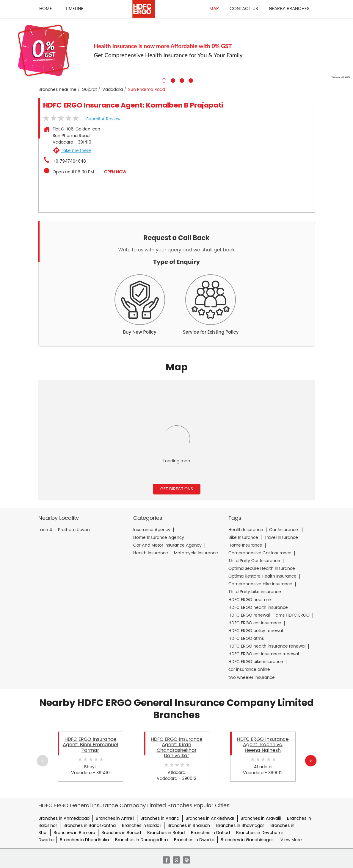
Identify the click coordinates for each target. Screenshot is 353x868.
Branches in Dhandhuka (84, 840)
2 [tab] (172, 80)
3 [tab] (181, 80)
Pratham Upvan (74, 530)
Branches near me (57, 90)
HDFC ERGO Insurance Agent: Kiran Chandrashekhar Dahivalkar (177, 748)
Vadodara (113, 90)
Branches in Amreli (115, 818)
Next (310, 761)
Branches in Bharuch (189, 826)
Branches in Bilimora (74, 833)
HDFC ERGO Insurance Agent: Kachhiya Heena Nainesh (263, 745)
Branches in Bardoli (142, 826)
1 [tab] (163, 80)
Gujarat (89, 90)
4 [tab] (190, 80)
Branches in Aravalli (261, 818)
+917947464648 (69, 161)
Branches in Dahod (210, 833)
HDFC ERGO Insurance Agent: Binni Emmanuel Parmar (90, 745)
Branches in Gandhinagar (247, 840)
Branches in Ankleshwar (210, 818)
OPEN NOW (115, 172)
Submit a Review (103, 119)
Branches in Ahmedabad (64, 818)
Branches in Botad (166, 833)
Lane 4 (45, 530)
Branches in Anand (160, 818)
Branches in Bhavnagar (240, 826)
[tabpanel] (176, 50)
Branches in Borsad (121, 833)
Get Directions (177, 489)
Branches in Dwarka (194, 840)
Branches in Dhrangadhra (141, 840)
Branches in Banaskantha (90, 826)
